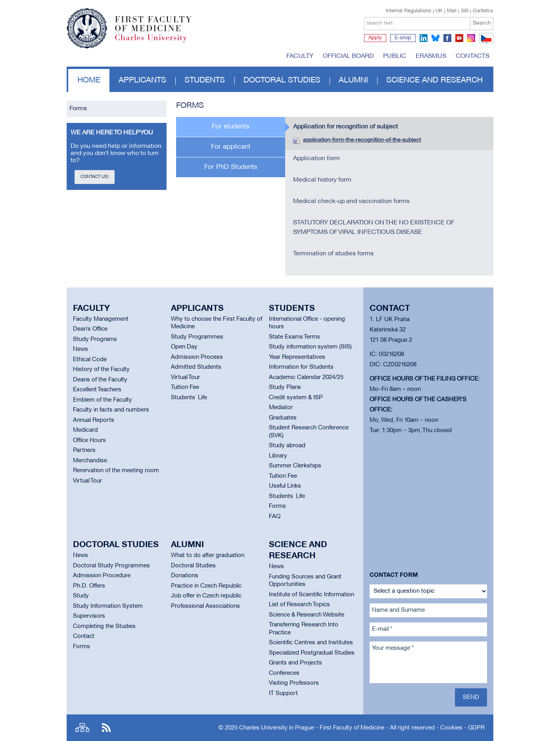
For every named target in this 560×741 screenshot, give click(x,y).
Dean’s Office (90, 329)
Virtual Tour (87, 481)
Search (482, 23)
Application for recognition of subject (345, 127)
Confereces (284, 673)
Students (205, 80)
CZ (485, 43)
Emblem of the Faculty (103, 400)
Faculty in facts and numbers (111, 410)
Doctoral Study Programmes (111, 566)
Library (278, 456)
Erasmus (431, 56)
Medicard (85, 430)
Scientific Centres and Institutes (311, 643)
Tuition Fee (185, 387)
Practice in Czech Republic (206, 586)
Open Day (184, 347)
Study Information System (108, 606)
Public (395, 56)
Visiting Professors (294, 683)
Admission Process (197, 357)
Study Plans (285, 387)
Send (471, 697)
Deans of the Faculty (100, 380)
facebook (447, 38)
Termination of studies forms (333, 254)
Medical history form (322, 180)
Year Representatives (297, 357)
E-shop (403, 38)
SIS (465, 11)
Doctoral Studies (193, 566)
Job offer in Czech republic (206, 596)
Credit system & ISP (296, 398)
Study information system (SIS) (310, 347)
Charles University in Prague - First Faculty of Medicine (312, 728)
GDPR (476, 728)
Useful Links (285, 486)
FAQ (275, 517)
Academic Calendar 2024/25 (306, 377)
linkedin (424, 38)
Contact (84, 636)
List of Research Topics (299, 605)
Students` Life (189, 398)
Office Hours (89, 440)
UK (439, 11)
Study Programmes (197, 337)
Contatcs (483, 11)
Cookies (451, 728)
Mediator (281, 408)
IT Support (283, 693)
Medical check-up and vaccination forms (351, 201)
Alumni (353, 80)
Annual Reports (94, 420)
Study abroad (287, 446)
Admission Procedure (102, 576)
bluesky (435, 38)
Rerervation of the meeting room (116, 471)
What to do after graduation (208, 555)
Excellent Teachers (97, 390)
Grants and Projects (295, 663)
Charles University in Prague (157, 42)
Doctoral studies (282, 80)
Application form (316, 159)
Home (89, 80)
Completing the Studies (104, 626)
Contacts (473, 56)
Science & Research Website (307, 615)
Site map (82, 728)
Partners (84, 450)
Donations (185, 576)
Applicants (142, 80)
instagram (471, 38)
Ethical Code (90, 360)
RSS (106, 728)
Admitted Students (196, 367)
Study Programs (95, 339)
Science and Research (434, 80)
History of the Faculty (101, 370)
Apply (375, 38)
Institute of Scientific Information (312, 595)
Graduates (283, 418)
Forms (78, 109)
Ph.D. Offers (89, 586)
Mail (452, 11)
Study (81, 596)
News (81, 349)
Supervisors (89, 616)
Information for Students (301, 367)
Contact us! (95, 177)
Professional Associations (205, 606)
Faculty (300, 56)
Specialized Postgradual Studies (312, 653)
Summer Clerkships (295, 466)
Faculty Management (101, 319)
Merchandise (90, 461)
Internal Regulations (408, 11)
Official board (348, 56)
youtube (459, 38)
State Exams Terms (294, 337)
